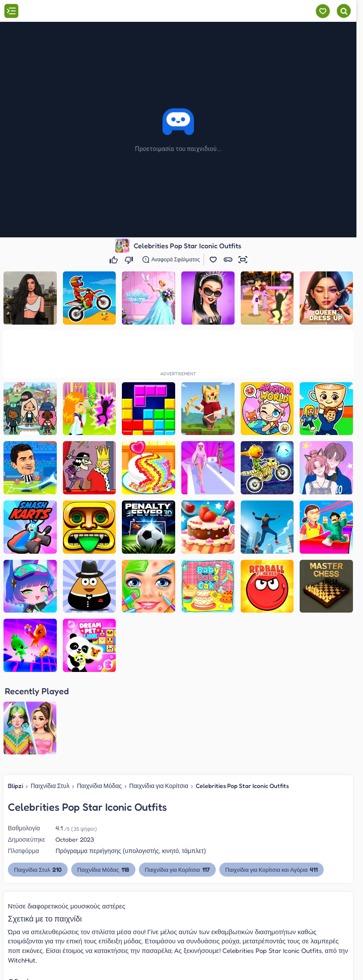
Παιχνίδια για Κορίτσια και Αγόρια (272, 869)
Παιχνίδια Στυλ (50, 786)
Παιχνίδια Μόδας (99, 786)
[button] (213, 260)
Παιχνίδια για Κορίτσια (159, 786)
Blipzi (16, 786)
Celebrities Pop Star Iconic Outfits (242, 786)
